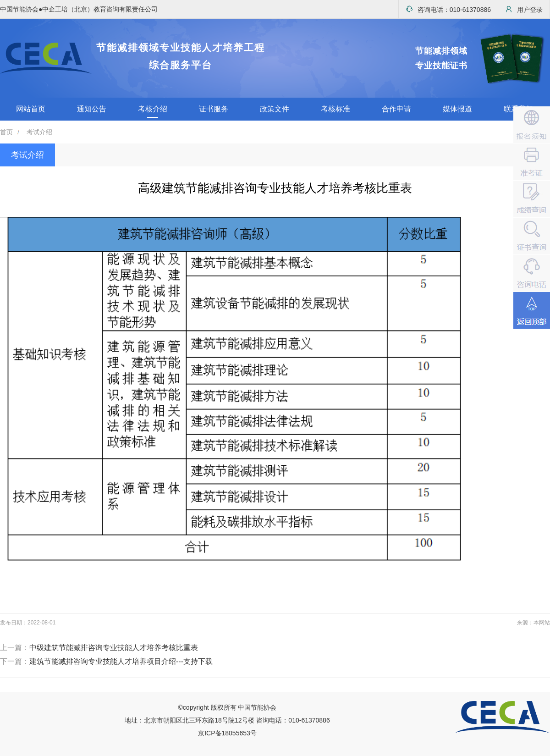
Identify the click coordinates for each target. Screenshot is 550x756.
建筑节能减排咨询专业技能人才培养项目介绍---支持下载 (121, 661)
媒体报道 (457, 109)
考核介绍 (153, 109)
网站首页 (31, 109)
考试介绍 (39, 132)
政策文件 (275, 109)
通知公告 (92, 109)
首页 (6, 132)
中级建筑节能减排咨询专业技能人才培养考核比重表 (114, 648)
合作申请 (396, 109)
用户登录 (524, 9)
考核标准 (335, 109)
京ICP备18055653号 (227, 733)
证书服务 (214, 109)
